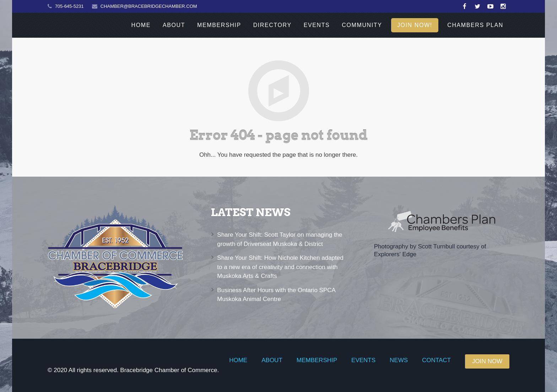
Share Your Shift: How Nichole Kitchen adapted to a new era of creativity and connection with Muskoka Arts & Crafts (280, 267)
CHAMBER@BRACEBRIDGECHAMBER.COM (149, 6)
